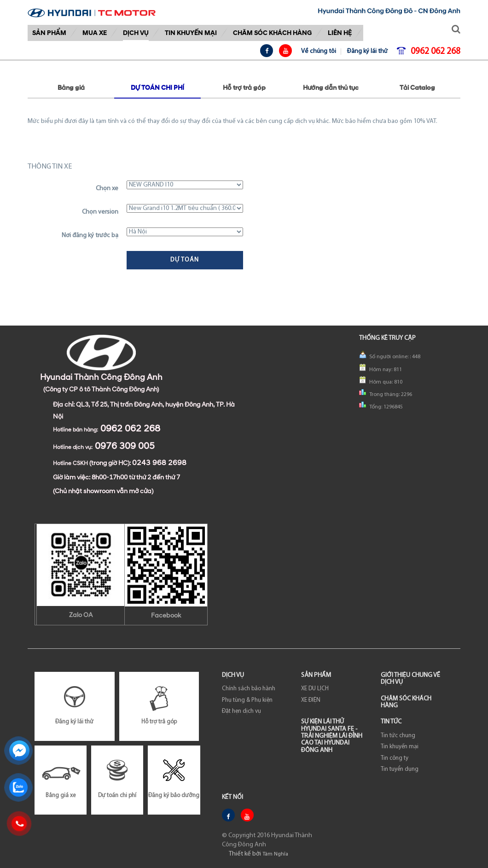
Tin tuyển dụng (400, 769)
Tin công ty (395, 758)
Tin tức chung (398, 736)
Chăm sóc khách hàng (272, 33)
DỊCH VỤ (136, 33)
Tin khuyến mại (191, 33)
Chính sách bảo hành (249, 689)
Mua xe (95, 33)
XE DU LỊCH (315, 689)
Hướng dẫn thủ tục (331, 88)
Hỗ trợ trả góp (244, 88)
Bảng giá (71, 88)
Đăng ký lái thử (367, 51)
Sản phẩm (49, 33)
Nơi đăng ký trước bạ (90, 236)
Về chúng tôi (319, 51)
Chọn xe (107, 189)
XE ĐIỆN (311, 700)
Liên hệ (340, 33)
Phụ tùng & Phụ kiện (247, 700)
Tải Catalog (417, 88)
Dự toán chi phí (157, 88)
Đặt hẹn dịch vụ (241, 711)
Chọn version (100, 212)
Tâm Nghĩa (275, 854)
